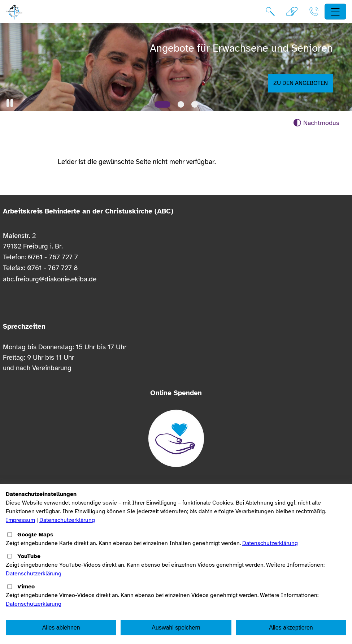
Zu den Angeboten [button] (301, 83)
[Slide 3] (195, 104)
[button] (10, 103)
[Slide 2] (181, 104)
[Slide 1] (162, 104)
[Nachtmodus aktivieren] (316, 123)
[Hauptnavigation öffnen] (336, 12)
